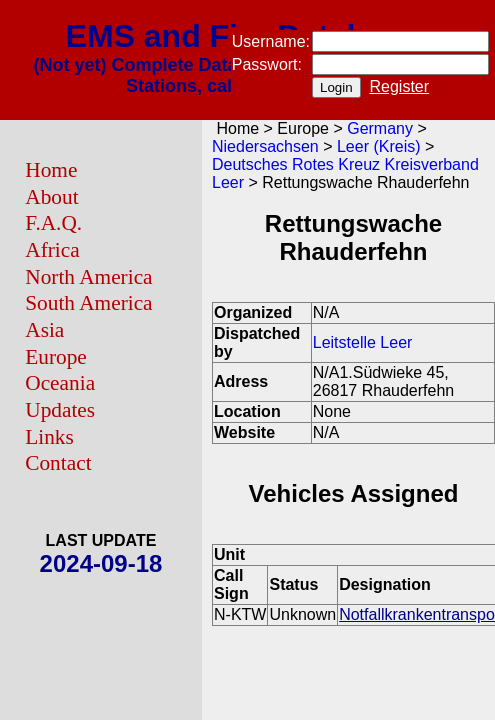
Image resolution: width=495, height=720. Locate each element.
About (51, 197)
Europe (56, 357)
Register (400, 86)
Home (51, 170)
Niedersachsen (265, 146)
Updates (60, 410)
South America (88, 303)
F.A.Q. (53, 223)
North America (88, 277)
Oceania (60, 383)
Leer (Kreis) (379, 146)
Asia (44, 330)
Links (49, 437)
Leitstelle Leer (363, 342)
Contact (58, 463)
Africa (52, 250)
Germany (380, 128)
